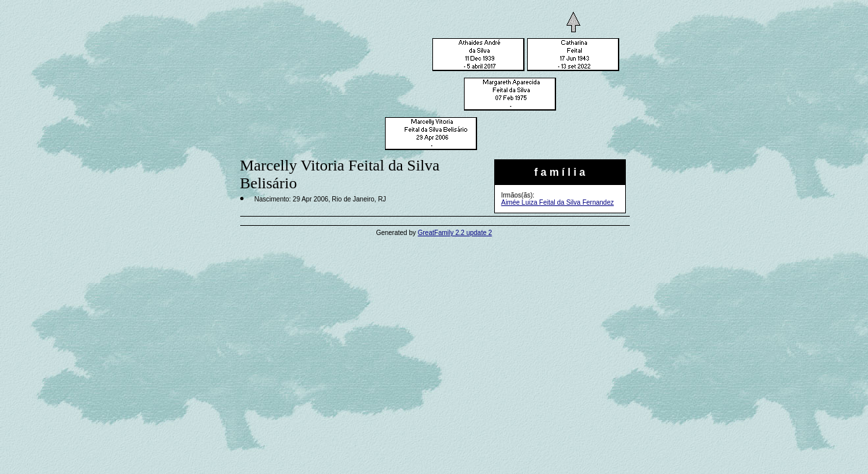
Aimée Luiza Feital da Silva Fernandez (558, 202)
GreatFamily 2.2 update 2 (455, 233)
